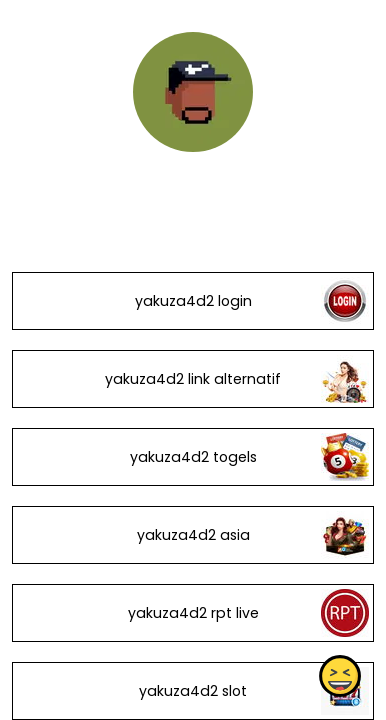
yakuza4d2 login (193, 301)
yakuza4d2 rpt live (193, 613)
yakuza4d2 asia (193, 535)
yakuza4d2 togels (193, 457)
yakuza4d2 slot (193, 691)
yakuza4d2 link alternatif (193, 379)
